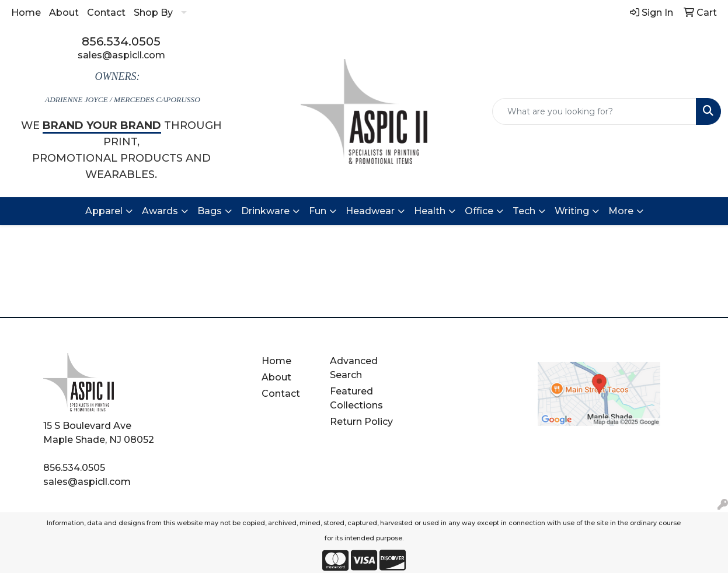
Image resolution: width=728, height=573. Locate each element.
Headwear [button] (370, 211)
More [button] (621, 211)
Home (26, 13)
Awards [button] (160, 211)
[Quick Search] (594, 111)
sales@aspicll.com (121, 55)
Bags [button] (210, 211)
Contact (106, 13)
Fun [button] (318, 211)
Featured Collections (356, 398)
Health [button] (430, 211)
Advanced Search (354, 368)
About (64, 13)
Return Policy (361, 422)
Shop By (153, 13)
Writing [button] (572, 211)
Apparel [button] (104, 211)
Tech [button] (524, 211)
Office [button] (479, 211)
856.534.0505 (121, 41)
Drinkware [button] (265, 211)
